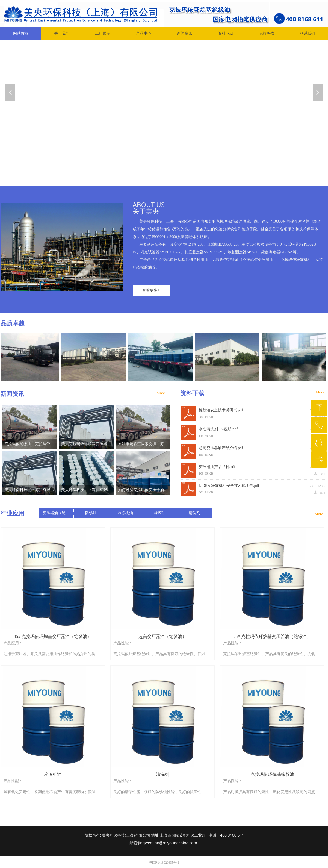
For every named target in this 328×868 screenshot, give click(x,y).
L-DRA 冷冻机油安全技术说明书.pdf (229, 486)
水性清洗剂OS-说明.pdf (218, 429)
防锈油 (91, 513)
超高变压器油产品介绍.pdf (221, 448)
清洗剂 (194, 513)
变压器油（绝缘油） (58, 513)
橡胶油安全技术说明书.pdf (221, 410)
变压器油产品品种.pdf (217, 467)
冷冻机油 (125, 513)
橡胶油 (160, 513)
